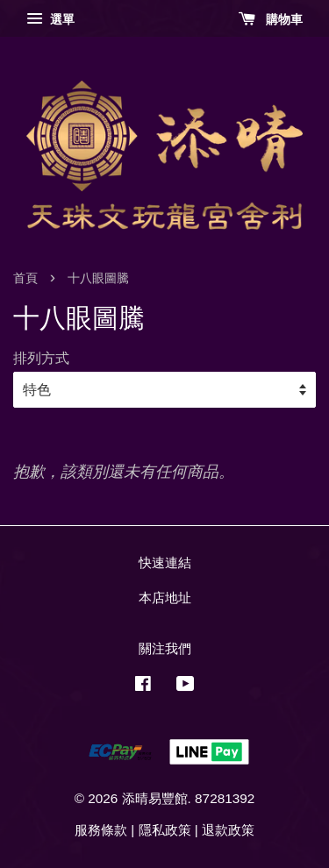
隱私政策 (165, 830)
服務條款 (101, 830)
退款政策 (228, 830)
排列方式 (41, 358)
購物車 (271, 19)
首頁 (25, 278)
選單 (50, 19)
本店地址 (165, 598)
